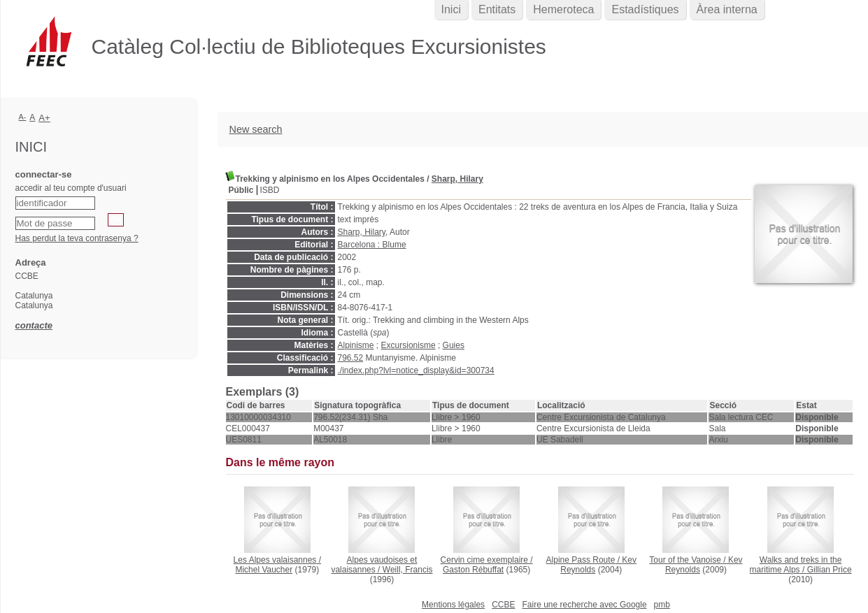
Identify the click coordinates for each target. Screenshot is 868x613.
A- (23, 117)
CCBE (503, 605)
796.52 (351, 358)
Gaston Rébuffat (473, 570)
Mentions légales (453, 605)
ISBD (270, 190)
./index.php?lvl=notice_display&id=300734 (416, 370)
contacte (34, 325)
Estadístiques (645, 9)
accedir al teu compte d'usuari (71, 188)
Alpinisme (356, 345)
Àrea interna (727, 9)
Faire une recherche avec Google (584, 605)
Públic (241, 190)
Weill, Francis (408, 570)
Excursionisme (408, 345)
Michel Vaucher (264, 570)
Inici (451, 9)
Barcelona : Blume (372, 245)
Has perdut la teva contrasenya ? (77, 238)
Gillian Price (830, 570)
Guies (454, 345)
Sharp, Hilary (457, 179)
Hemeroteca (563, 9)
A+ (44, 118)
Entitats (497, 9)
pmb (662, 605)
